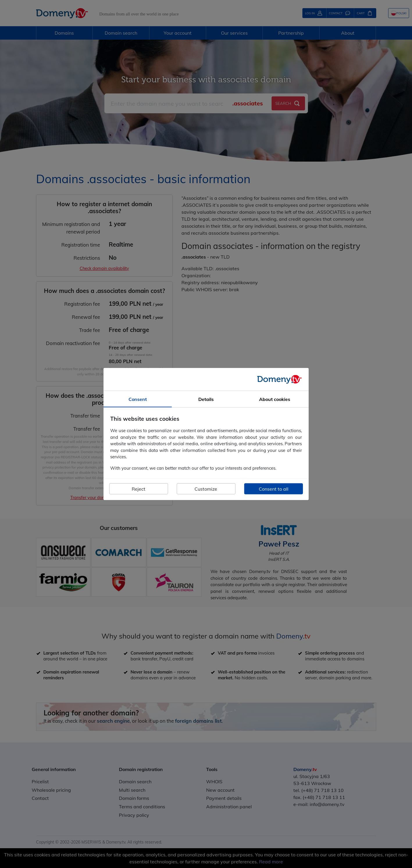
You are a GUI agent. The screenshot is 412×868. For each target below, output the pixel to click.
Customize (206, 489)
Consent (138, 399)
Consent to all (274, 489)
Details (206, 399)
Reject (139, 489)
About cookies (275, 399)
